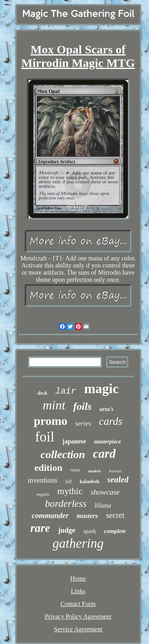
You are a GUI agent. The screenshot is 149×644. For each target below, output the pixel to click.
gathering (78, 543)
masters (87, 516)
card (104, 454)
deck (42, 393)
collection (63, 454)
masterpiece (107, 442)
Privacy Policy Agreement (78, 616)
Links (78, 591)
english (43, 494)
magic (102, 389)
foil (45, 437)
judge (67, 530)
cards (111, 421)
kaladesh (90, 481)
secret (115, 515)
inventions (43, 480)
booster (115, 471)
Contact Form (78, 604)
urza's (107, 409)
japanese (74, 441)
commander (50, 515)
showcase (105, 492)
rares (75, 470)
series (83, 423)
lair (66, 391)
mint (54, 405)
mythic (70, 491)
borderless (66, 504)
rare (40, 528)
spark (90, 531)
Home (78, 578)
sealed (118, 480)
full (69, 482)
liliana (103, 505)
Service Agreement (78, 629)
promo (50, 421)
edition (48, 468)
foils (82, 406)
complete (115, 531)
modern (95, 471)
